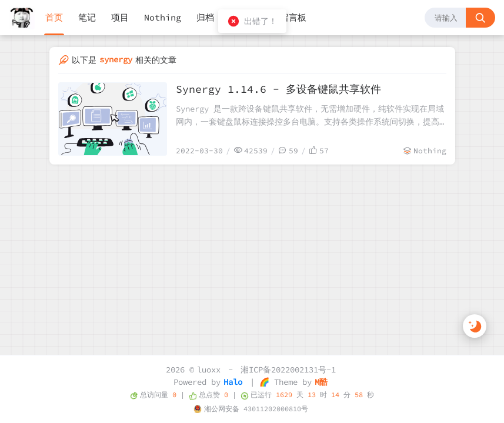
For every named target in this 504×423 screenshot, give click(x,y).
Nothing (163, 17)
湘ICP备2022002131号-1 (288, 370)
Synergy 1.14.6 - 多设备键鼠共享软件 (278, 89)
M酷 (321, 382)
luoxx (209, 370)
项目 (120, 17)
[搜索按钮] (480, 18)
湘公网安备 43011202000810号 (256, 409)
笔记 (87, 17)
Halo (233, 382)
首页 (54, 17)
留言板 (293, 17)
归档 (205, 17)
